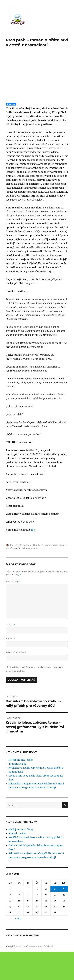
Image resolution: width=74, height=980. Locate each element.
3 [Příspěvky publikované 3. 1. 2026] (55, 917)
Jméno (11, 653)
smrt (35, 576)
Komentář (13, 610)
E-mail (10, 667)
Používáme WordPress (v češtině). (38, 975)
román (29, 576)
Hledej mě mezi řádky (21, 788)
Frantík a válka (17, 792)
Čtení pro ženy (52, 573)
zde (33, 558)
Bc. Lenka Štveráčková (20, 573)
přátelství (20, 576)
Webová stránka (16, 681)
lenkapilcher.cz (13, 975)
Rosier (62, 573)
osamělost (10, 576)
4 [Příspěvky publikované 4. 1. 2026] (64, 917)
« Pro (18, 947)
